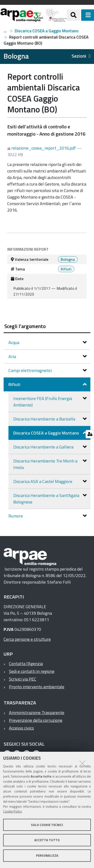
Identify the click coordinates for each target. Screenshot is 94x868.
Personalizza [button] (47, 855)
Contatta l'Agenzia (26, 664)
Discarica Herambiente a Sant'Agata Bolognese (46, 499)
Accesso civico (21, 728)
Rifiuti (5, 31)
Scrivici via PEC (23, 679)
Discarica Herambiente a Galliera (44, 447)
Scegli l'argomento (25, 326)
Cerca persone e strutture (27, 639)
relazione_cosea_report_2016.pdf (42, 148)
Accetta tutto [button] (47, 840)
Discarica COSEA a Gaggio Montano (47, 31)
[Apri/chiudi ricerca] (73, 15)
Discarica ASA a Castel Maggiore (43, 481)
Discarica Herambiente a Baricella (45, 419)
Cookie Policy (12, 811)
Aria (13, 356)
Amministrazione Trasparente (37, 713)
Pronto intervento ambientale (37, 687)
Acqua (14, 342)
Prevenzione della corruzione (36, 720)
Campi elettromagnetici (31, 370)
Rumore (16, 516)
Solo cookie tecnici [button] (47, 825)
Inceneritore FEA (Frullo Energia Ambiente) (43, 402)
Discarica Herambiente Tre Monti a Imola (45, 464)
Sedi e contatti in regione (32, 671)
